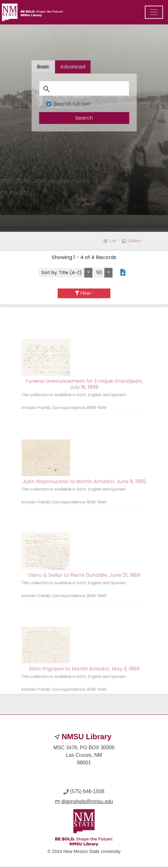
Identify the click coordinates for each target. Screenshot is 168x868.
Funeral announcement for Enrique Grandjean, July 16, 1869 (84, 394)
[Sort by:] (88, 273)
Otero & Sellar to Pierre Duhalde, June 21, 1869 (84, 585)
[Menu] (154, 12)
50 (99, 273)
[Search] (84, 89)
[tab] (73, 68)
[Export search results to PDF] (123, 273)
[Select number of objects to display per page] (108, 273)
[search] (84, 118)
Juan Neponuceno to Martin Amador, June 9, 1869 (84, 492)
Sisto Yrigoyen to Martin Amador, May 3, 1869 (84, 679)
